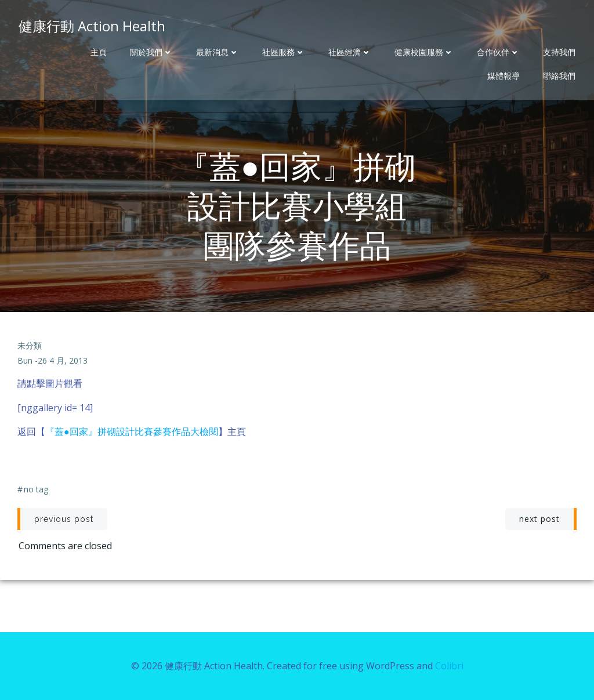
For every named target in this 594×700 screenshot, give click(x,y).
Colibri (449, 666)
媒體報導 (504, 76)
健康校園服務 (424, 52)
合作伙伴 (498, 52)
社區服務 (284, 52)
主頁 (99, 52)
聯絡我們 (559, 76)
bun (25, 360)
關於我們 (151, 52)
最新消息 (218, 52)
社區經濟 (350, 52)
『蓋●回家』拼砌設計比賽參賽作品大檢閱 (132, 431)
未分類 (30, 345)
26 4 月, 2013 (63, 360)
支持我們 (559, 52)
